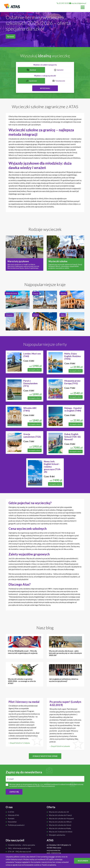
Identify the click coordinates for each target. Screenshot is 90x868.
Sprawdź (11, 36)
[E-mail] (45, 779)
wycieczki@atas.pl (78, 3)
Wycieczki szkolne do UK (59, 812)
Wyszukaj (45, 88)
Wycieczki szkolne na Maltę (60, 828)
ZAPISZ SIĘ (14, 792)
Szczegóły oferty (35, 370)
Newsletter (12, 822)
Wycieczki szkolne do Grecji (60, 825)
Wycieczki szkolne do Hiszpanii (61, 818)
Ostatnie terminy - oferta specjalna (21, 845)
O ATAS (11, 812)
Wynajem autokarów (57, 835)
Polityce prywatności (48, 786)
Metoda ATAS (13, 815)
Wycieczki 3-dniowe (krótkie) (61, 832)
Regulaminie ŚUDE (34, 786)
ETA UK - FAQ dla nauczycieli (19, 851)
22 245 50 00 (63, 3)
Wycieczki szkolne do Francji (60, 815)
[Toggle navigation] (83, 7)
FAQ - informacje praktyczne (19, 848)
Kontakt (11, 818)
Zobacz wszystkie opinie (45, 756)
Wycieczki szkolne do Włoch (60, 822)
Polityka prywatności (16, 825)
